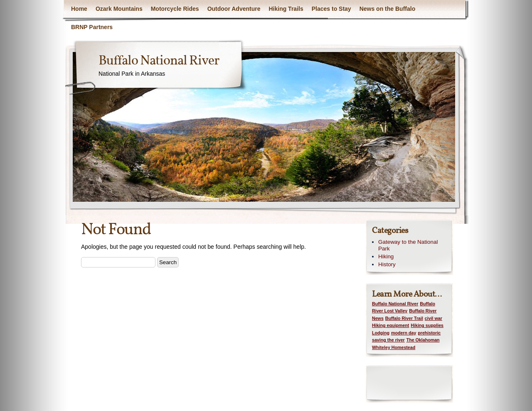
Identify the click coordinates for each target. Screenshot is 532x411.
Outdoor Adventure (234, 9)
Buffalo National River (159, 61)
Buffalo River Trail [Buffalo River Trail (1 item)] (404, 318)
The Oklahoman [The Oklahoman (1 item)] (423, 340)
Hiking (386, 256)
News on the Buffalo (388, 9)
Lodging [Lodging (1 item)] (381, 333)
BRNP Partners (92, 27)
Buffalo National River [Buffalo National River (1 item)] (395, 304)
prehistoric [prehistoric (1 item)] (429, 333)
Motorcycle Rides (175, 9)
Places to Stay (331, 9)
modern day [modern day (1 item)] (404, 333)
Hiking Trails (286, 9)
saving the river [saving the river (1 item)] (388, 340)
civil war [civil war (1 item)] (433, 318)
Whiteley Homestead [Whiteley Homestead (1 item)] (394, 347)
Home (79, 9)
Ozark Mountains (119, 9)
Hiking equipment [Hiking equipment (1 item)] (390, 325)
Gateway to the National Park (408, 245)
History (387, 264)
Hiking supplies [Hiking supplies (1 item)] (427, 325)
